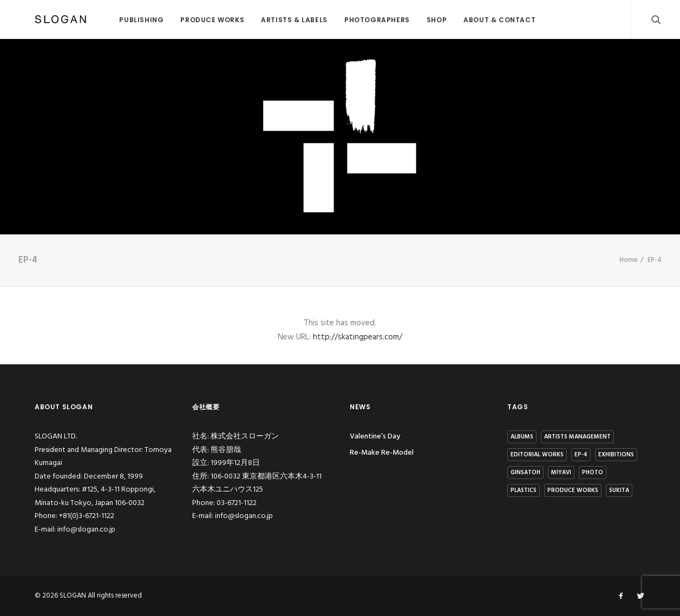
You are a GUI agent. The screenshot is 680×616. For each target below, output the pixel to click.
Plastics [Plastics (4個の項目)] (524, 490)
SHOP (412, 20)
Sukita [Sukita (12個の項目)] (619, 490)
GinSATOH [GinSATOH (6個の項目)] (525, 473)
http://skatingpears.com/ (358, 337)
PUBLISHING (117, 20)
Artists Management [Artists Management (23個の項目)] (577, 437)
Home (629, 260)
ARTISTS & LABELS (270, 20)
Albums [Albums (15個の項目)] (522, 437)
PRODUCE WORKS (188, 20)
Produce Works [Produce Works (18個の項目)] (573, 490)
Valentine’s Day (375, 437)
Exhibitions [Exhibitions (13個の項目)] (616, 455)
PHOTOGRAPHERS (353, 20)
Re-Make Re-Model (382, 453)
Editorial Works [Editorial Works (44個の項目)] (537, 455)
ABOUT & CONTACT (475, 20)
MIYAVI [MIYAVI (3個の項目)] (561, 473)
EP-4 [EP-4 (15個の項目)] (581, 455)
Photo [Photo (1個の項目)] (593, 473)
